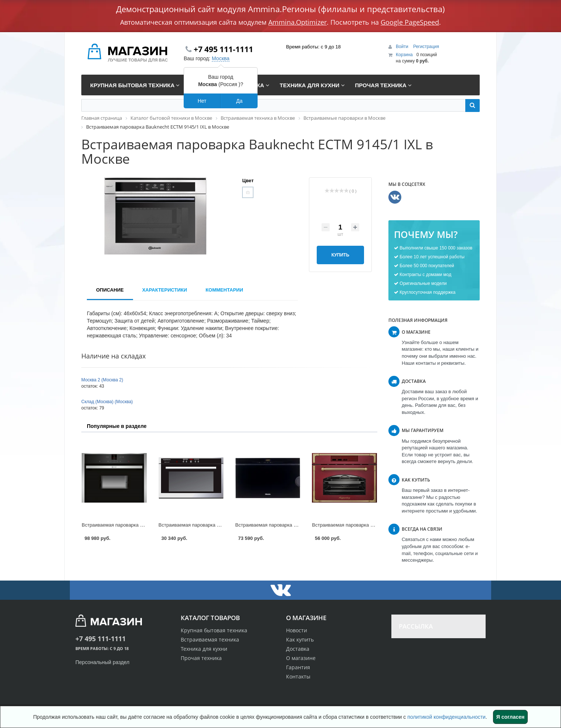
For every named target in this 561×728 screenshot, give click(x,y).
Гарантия (298, 667)
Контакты (298, 676)
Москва (221, 58)
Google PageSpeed (410, 22)
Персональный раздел (102, 662)
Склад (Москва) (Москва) (107, 402)
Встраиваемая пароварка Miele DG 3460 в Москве (291, 525)
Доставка (298, 649)
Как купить (300, 639)
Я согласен (510, 717)
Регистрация (426, 47)
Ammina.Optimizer (297, 22)
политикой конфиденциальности (446, 717)
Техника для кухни (204, 649)
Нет (202, 101)
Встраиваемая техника (210, 639)
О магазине (301, 658)
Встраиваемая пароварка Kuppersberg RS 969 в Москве (374, 525)
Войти (403, 47)
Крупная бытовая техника (214, 630)
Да (239, 101)
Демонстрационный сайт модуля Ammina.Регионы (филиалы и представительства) (280, 9)
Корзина (404, 55)
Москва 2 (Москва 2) (102, 380)
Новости (297, 630)
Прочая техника (201, 658)
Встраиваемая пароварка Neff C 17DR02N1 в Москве (141, 525)
